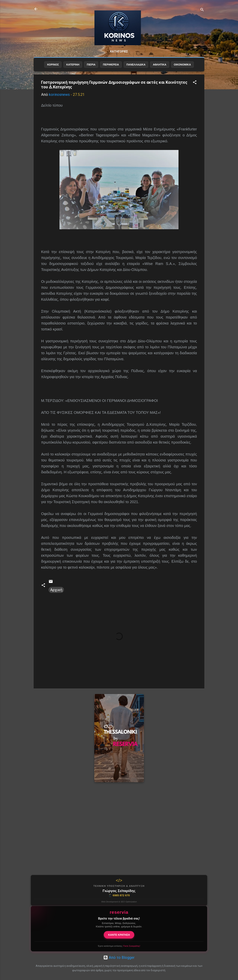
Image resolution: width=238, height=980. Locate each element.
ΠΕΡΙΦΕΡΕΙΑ (111, 65)
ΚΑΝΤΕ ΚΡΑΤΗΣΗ (119, 935)
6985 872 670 (119, 895)
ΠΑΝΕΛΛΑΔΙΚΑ (136, 65)
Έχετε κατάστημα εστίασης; (119, 946)
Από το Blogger (119, 957)
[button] (195, 83)
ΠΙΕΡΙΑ (91, 65)
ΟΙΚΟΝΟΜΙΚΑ (182, 65)
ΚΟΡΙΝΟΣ (53, 65)
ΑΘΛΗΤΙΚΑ (160, 65)
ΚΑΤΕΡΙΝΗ (73, 65)
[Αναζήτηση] (202, 10)
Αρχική (56, 590)
